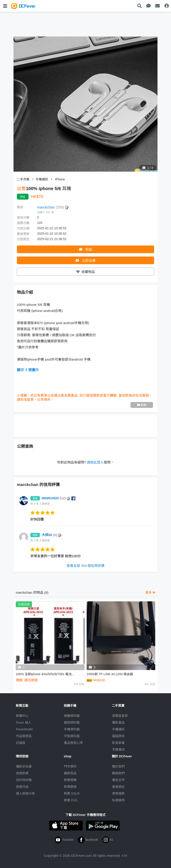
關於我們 (118, 766)
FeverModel (24, 729)
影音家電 (118, 743)
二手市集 (23, 179)
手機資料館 (72, 729)
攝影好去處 (24, 766)
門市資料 (70, 766)
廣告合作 (118, 780)
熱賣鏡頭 (70, 787)
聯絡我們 (118, 773)
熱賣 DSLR (72, 793)
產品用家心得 (73, 743)
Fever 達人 (24, 723)
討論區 (21, 743)
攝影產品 (118, 723)
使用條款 (118, 793)
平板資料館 (72, 736)
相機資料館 (72, 716)
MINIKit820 (58, 498)
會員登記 (118, 787)
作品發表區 (24, 736)
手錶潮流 (118, 750)
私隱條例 (118, 800)
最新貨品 (70, 773)
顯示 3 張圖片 (28, 370)
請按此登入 (95, 462)
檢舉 (142, 405)
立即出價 (85, 260)
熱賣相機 (70, 780)
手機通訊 (42, 179)
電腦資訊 (118, 736)
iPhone (60, 179)
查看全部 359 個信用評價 (85, 566)
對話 (85, 249)
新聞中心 (22, 716)
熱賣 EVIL (71, 800)
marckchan (53, 207)
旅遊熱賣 (22, 773)
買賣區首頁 (120, 716)
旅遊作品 (22, 787)
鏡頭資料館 (72, 723)
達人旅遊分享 (25, 793)
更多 (150, 593)
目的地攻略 (24, 780)
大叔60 (52, 535)
